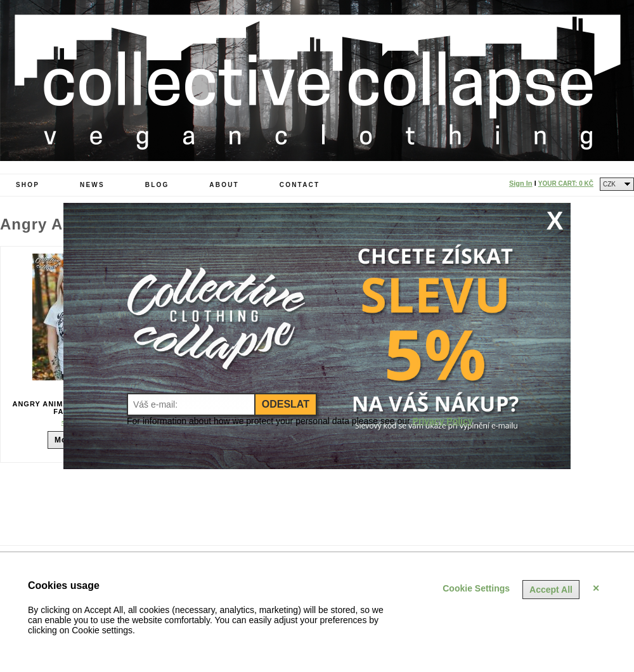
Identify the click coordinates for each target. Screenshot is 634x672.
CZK (609, 184)
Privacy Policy (443, 421)
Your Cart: (566, 184)
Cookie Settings (476, 588)
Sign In (521, 183)
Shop (28, 185)
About (224, 185)
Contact (300, 185)
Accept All (551, 590)
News (92, 185)
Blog (157, 185)
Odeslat (286, 404)
